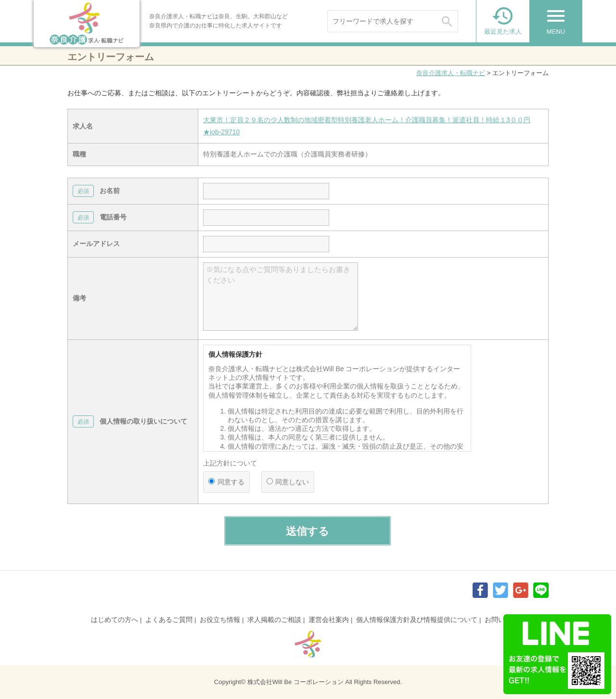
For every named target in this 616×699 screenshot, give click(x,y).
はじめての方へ (115, 620)
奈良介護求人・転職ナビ (451, 73)
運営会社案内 (329, 620)
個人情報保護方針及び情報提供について (417, 620)
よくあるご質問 (169, 620)
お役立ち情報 (220, 620)
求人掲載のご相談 (274, 620)
